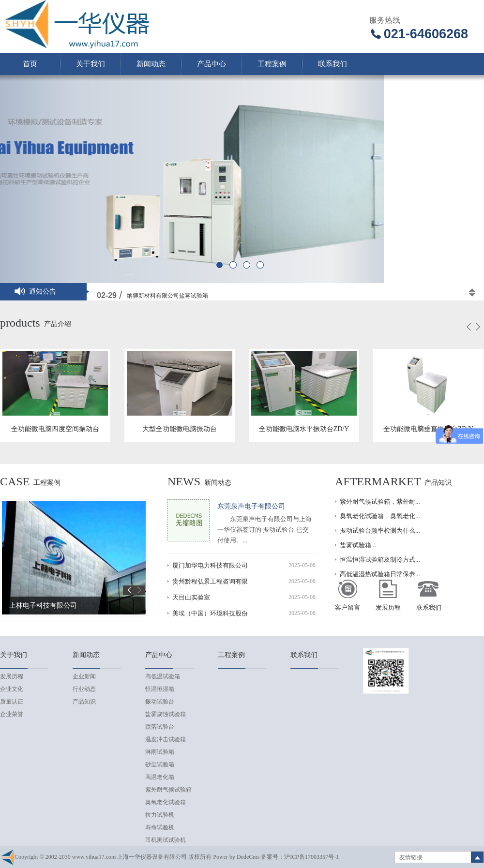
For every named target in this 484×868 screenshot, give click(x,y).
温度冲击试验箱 (166, 739)
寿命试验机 (160, 827)
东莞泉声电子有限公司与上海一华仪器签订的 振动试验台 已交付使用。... (265, 530)
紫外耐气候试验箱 (168, 790)
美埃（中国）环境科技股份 (210, 613)
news (184, 481)
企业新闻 (84, 676)
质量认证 (12, 702)
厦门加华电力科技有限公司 (210, 565)
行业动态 (84, 689)
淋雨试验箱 (160, 752)
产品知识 (438, 483)
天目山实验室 (191, 597)
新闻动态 (151, 64)
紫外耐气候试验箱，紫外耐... (380, 501)
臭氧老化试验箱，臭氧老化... (380, 516)
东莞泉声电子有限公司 (251, 506)
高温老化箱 (160, 777)
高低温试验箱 (163, 676)
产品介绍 (58, 324)
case (15, 481)
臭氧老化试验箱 (166, 802)
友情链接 (411, 857)
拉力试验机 (160, 815)
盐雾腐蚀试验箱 (166, 714)
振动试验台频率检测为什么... (380, 531)
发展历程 (12, 676)
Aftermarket (378, 481)
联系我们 (333, 64)
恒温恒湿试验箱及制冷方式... (380, 560)
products (20, 323)
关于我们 (91, 64)
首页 (30, 64)
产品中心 (212, 64)
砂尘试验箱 (160, 764)
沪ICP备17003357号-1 (311, 857)
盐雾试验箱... (358, 545)
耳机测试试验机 (166, 840)
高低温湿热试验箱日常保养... (380, 574)
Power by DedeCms (236, 857)
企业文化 (12, 689)
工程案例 (272, 64)
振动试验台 (160, 702)
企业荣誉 (12, 714)
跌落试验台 (160, 727)
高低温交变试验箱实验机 (159, 292)
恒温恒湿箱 (160, 689)
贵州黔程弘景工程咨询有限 (210, 581)
